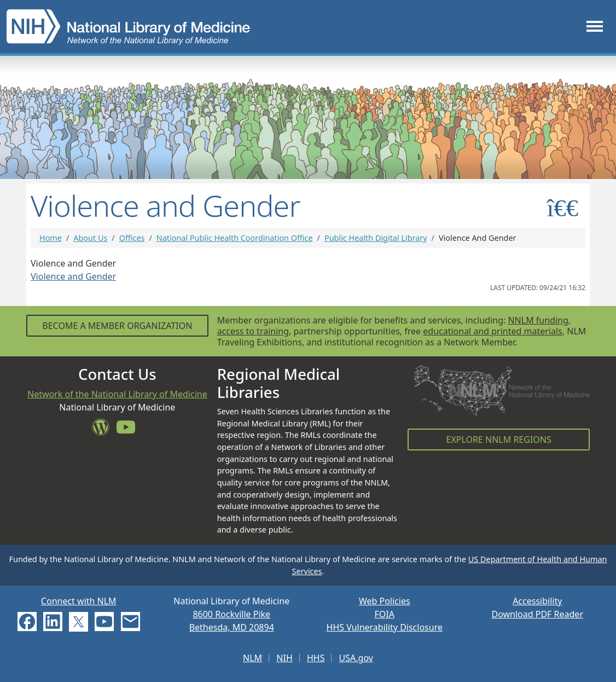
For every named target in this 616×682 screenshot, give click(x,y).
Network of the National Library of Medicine (117, 394)
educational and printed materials (493, 331)
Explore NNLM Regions (499, 440)
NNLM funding (538, 320)
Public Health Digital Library (376, 238)
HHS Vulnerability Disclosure (385, 627)
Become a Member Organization (117, 326)
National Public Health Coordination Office (235, 238)
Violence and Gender (73, 276)
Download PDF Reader (537, 614)
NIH (284, 658)
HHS (316, 658)
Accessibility (537, 601)
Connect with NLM (79, 601)
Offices (132, 238)
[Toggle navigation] (595, 27)
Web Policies (385, 601)
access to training (253, 331)
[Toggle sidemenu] (563, 208)
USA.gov (356, 658)
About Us (90, 238)
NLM (252, 658)
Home (51, 238)
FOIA (385, 614)
